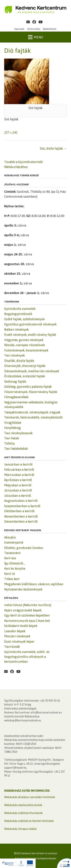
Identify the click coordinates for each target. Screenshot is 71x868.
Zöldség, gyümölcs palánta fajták (28, 387)
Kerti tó (10, 574)
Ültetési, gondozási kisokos (24, 548)
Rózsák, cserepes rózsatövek (25, 345)
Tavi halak (12, 438)
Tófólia (9, 443)
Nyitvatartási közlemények (23, 589)
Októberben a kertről (19, 511)
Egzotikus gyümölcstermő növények (30, 324)
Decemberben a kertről (21, 521)
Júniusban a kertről (18, 490)
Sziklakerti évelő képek (21, 626)
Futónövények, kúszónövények (26, 350)
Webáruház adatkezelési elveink (23, 805)
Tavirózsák (12, 647)
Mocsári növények (17, 636)
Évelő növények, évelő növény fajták (30, 335)
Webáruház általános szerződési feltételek (30, 797)
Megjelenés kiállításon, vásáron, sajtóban (34, 584)
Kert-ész (10, 558)
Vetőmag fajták (15, 381)
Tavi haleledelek (16, 449)
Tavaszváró (12, 553)
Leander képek (15, 631)
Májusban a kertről (18, 485)
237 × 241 (11, 132)
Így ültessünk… (15, 563)
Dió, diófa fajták (53, 149)
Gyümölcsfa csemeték (20, 309)
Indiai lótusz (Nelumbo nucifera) (28, 605)
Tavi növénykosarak (18, 433)
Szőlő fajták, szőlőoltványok (24, 319)
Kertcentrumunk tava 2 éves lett (27, 621)
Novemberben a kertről (21, 516)
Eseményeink (14, 542)
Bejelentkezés (50, 29)
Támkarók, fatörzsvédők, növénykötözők (33, 417)
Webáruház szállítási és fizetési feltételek (29, 821)
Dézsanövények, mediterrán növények (32, 371)
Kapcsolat (19, 29)
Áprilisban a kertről (18, 480)
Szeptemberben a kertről (22, 506)
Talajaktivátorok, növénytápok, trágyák (32, 412)
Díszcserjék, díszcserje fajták (25, 366)
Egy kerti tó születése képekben (27, 615)
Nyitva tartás (34, 29)
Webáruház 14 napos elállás (20, 829)
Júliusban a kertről (18, 496)
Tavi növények (14, 355)
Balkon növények (16, 330)
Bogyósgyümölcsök (18, 314)
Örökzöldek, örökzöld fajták (25, 376)
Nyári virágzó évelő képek (23, 610)
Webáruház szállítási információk (23, 813)
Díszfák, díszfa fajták (19, 361)
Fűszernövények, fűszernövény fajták (31, 392)
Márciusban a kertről (19, 475)
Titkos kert (12, 579)
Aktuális (10, 537)
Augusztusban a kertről (21, 501)
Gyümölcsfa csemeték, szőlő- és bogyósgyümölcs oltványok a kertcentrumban (27, 657)
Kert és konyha (15, 569)
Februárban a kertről (19, 470)
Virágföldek (13, 423)
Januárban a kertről (18, 464)
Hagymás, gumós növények (24, 340)
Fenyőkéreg (12, 428)
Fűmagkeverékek (16, 397)
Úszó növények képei (19, 641)
